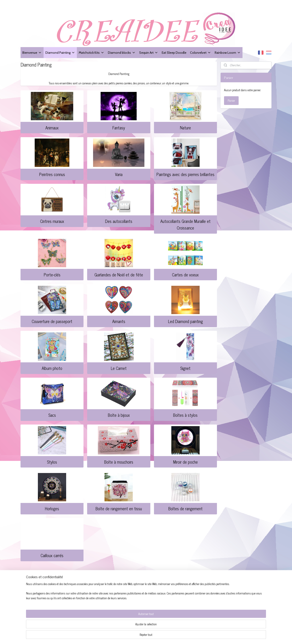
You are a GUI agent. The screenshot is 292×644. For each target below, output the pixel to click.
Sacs (52, 415)
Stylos (52, 462)
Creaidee (82, 582)
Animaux (52, 128)
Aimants (119, 321)
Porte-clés (52, 275)
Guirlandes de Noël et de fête (119, 275)
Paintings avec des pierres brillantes (185, 174)
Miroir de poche (185, 462)
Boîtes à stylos (185, 415)
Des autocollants (119, 221)
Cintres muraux (52, 221)
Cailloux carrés (52, 555)
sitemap (156, 636)
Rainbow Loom (228, 52)
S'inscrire (182, 601)
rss (163, 636)
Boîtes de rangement (185, 508)
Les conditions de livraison (39, 596)
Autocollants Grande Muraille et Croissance (185, 224)
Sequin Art (149, 52)
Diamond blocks (122, 52)
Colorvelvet (201, 52)
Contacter (28, 601)
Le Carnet (119, 368)
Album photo (52, 368)
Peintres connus (52, 174)
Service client (30, 591)
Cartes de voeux (185, 275)
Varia (119, 174)
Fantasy (119, 128)
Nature (185, 128)
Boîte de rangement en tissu (119, 508)
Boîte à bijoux (119, 415)
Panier (231, 100)
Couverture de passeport (52, 321)
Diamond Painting (60, 52)
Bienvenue (32, 52)
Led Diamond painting (185, 321)
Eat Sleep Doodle (174, 52)
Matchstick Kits (91, 52)
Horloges (52, 508)
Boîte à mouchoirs (119, 462)
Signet (185, 368)
